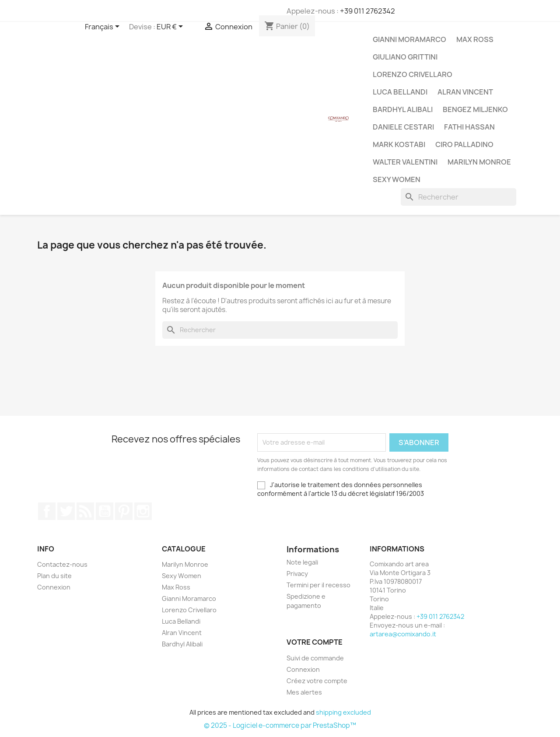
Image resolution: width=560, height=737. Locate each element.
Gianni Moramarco (409, 39)
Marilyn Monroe (479, 162)
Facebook (47, 511)
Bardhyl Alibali (403, 109)
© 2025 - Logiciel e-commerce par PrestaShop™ (280, 725)
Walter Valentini (405, 162)
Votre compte (315, 642)
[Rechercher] (458, 197)
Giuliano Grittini (405, 57)
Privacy (297, 574)
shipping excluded (343, 712)
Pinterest (124, 511)
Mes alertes (304, 692)
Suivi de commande (315, 658)
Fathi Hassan (469, 127)
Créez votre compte (317, 681)
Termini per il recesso (318, 585)
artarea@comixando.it (403, 634)
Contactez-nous (62, 564)
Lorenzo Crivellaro (413, 74)
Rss (85, 511)
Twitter (66, 511)
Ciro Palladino (464, 144)
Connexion (54, 587)
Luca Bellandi (400, 92)
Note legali (302, 562)
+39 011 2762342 (367, 11)
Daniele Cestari (403, 127)
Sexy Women (397, 179)
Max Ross (475, 39)
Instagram (143, 511)
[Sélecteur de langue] (104, 27)
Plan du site (54, 576)
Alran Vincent (465, 92)
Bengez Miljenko (475, 109)
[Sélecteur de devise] (171, 27)
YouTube (105, 511)
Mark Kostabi (399, 144)
